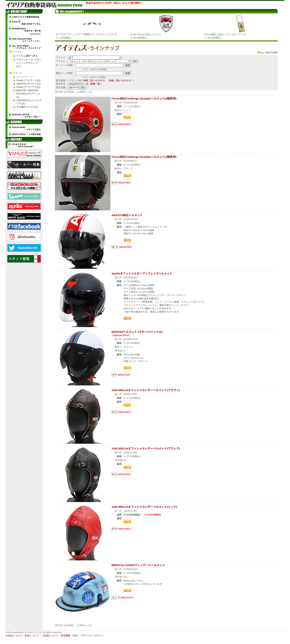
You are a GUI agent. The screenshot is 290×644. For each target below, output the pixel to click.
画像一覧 (95, 84)
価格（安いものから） (95, 81)
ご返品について (50, 636)
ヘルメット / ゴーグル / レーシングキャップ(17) (29, 63)
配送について (32, 636)
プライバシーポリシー (92, 636)
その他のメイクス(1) (27, 107)
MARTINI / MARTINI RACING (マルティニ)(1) (28, 94)
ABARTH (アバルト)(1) (28, 84)
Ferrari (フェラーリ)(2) (28, 80)
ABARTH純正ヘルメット (127, 215)
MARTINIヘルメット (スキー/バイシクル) (137, 332)
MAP (75, 636)
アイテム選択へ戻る (27, 56)
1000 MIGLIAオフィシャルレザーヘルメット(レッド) (144, 507)
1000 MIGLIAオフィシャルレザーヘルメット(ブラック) (146, 448)
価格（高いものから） (121, 81)
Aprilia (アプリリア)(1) (28, 87)
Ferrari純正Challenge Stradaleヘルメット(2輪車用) (144, 98)
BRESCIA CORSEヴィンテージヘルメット (138, 565)
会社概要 (65, 636)
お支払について (14, 636)
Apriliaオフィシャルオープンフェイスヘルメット (142, 273)
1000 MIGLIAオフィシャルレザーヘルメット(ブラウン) (146, 390)
